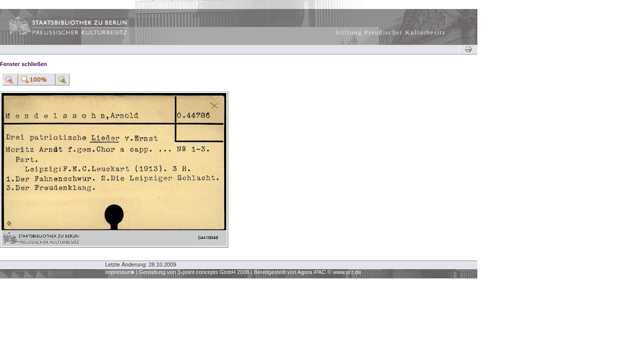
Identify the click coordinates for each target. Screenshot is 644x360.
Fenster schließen (24, 64)
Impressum (119, 272)
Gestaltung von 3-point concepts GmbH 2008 (194, 272)
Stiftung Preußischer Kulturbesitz (391, 32)
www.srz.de (347, 272)
